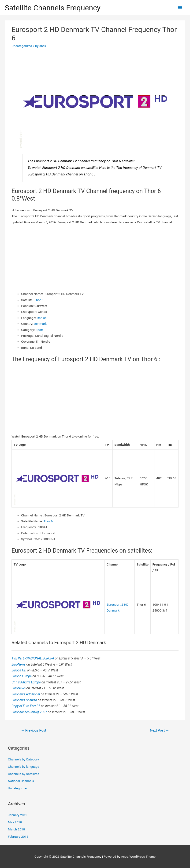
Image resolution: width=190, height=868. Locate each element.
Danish (42, 318)
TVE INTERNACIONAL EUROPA (33, 658)
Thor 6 (39, 300)
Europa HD (19, 670)
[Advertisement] (95, 258)
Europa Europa (22, 676)
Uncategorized (22, 46)
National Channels (21, 781)
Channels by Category (23, 759)
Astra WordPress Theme (138, 856)
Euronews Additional (26, 694)
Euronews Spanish (25, 700)
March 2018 (17, 829)
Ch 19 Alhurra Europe (26, 682)
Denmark (40, 324)
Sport (39, 330)
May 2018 (15, 822)
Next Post (160, 730)
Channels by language (24, 767)
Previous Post (34, 730)
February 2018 (18, 837)
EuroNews (19, 664)
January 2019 (18, 815)
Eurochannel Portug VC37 (30, 712)
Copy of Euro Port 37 (26, 706)
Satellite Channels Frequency (53, 8)
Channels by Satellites (24, 774)
